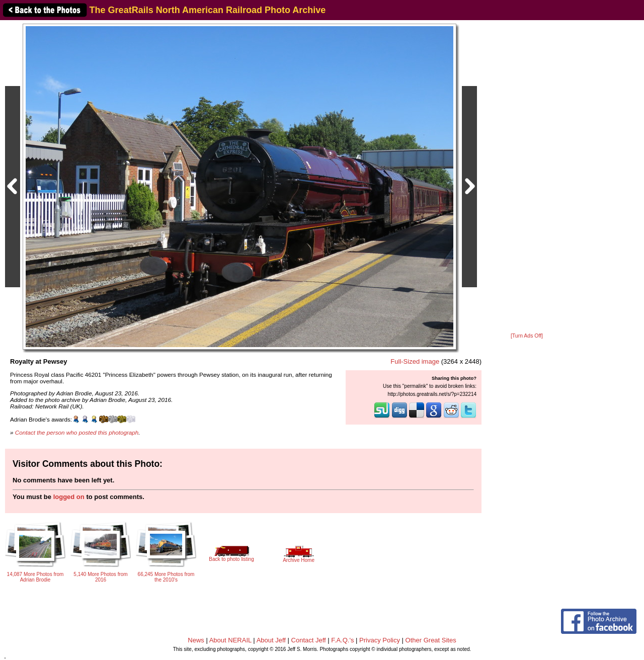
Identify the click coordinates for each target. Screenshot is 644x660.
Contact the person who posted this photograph (77, 432)
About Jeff (271, 640)
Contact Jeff (309, 640)
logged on (69, 497)
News (196, 640)
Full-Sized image (415, 361)
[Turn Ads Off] (527, 336)
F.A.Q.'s (342, 640)
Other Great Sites (431, 640)
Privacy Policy (380, 640)
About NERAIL (230, 640)
